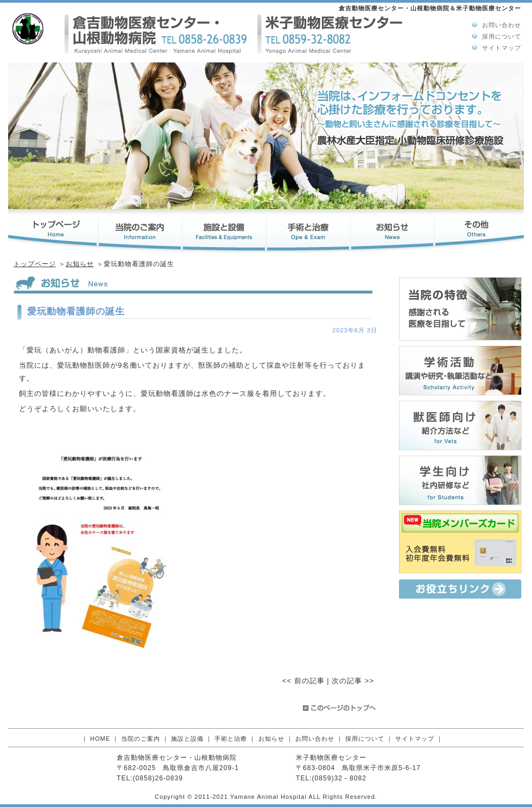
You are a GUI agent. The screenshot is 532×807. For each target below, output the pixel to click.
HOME (100, 739)
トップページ (35, 264)
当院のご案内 (141, 739)
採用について (502, 36)
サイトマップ (502, 48)
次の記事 (347, 681)
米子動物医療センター (331, 758)
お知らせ (80, 264)
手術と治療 (231, 739)
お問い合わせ (502, 25)
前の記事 (309, 681)
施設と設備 (187, 739)
